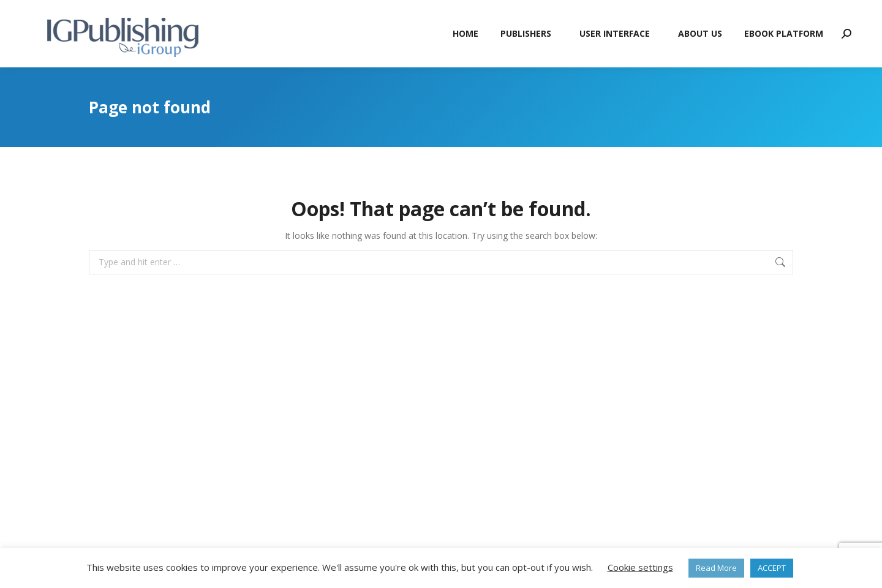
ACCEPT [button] (772, 568)
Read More (716, 568)
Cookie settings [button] (640, 567)
